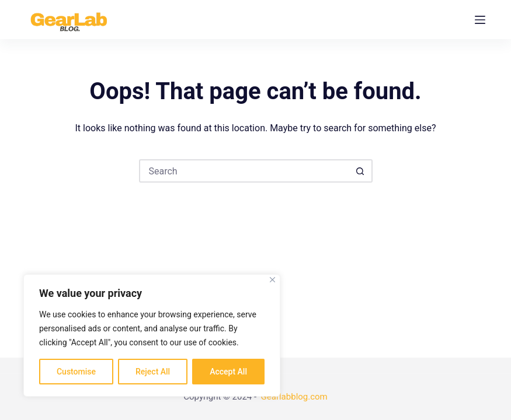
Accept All (228, 372)
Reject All (153, 372)
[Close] (272, 280)
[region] (152, 335)
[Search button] (361, 171)
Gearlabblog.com (294, 397)
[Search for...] (244, 171)
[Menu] (480, 20)
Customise (76, 372)
